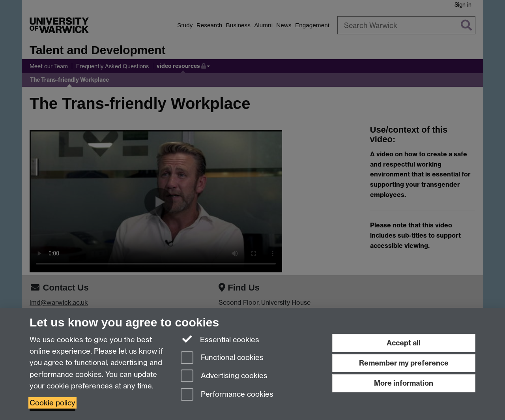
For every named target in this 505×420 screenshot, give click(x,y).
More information (404, 383)
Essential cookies (220, 339)
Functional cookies (222, 358)
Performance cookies (227, 395)
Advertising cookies (224, 376)
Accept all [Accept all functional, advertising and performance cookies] (404, 343)
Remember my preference (404, 363)
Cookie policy (52, 403)
